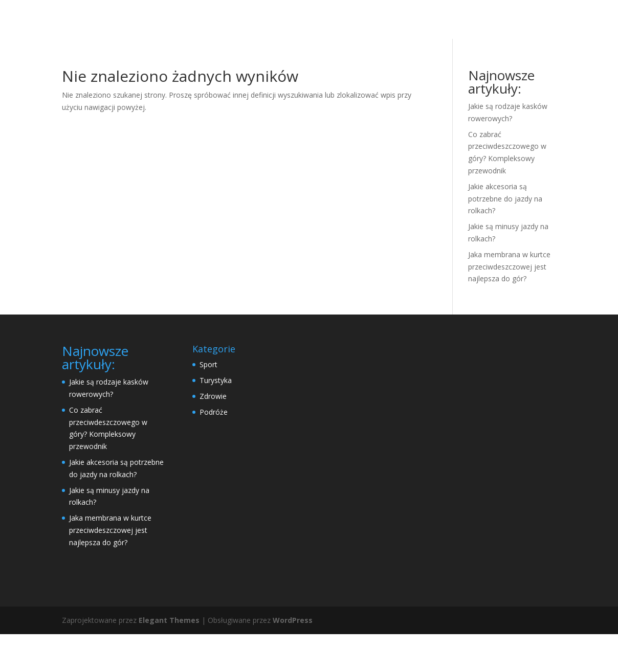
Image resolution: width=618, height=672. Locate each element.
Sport (208, 402)
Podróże (214, 450)
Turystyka (216, 418)
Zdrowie (213, 434)
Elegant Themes (169, 658)
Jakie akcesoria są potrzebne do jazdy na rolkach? (505, 237)
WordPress (293, 658)
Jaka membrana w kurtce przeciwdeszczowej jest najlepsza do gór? (509, 305)
